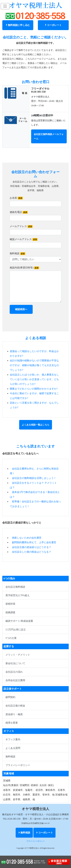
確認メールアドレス (24, 239)
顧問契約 (10, 697)
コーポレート (53, 25)
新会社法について (15, 663)
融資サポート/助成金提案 (19, 621)
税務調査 (10, 612)
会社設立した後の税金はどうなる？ (32, 552)
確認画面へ (21, 309)
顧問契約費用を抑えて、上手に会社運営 (34, 542)
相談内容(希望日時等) (24, 268)
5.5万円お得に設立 (16, 630)
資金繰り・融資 (14, 714)
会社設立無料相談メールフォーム (49, 136)
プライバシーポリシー (18, 765)
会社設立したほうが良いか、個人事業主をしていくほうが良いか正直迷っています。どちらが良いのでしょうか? (34, 379)
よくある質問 (13, 748)
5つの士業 (11, 638)
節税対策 (10, 604)
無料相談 (17, 254)
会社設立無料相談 (15, 587)
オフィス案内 (13, 739)
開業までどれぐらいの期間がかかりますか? (34, 389)
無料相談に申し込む (18, 25)
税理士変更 (12, 723)
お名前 (16, 198)
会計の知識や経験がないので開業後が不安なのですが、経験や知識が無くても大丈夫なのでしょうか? (34, 365)
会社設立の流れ (14, 672)
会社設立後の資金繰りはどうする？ (32, 547)
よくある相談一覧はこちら (36, 425)
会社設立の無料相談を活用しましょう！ (34, 478)
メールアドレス (21, 226)
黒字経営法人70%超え (18, 595)
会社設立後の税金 (15, 706)
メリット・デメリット (18, 655)
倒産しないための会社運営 (27, 538)
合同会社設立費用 (15, 680)
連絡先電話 (19, 212)
